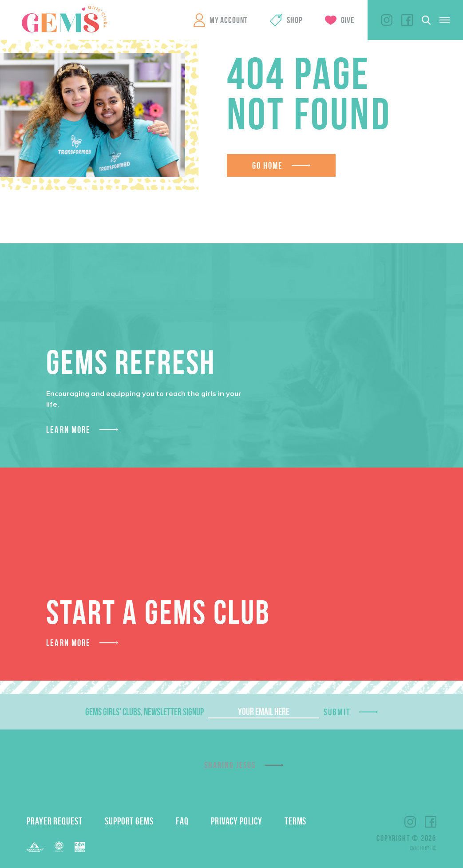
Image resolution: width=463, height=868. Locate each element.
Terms (296, 821)
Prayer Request (55, 821)
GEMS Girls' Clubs (64, 19)
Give (348, 20)
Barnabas (35, 847)
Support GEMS (129, 821)
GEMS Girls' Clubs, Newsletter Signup (144, 712)
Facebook (407, 20)
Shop (295, 20)
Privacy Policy (237, 821)
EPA (80, 847)
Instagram (387, 20)
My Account (229, 20)
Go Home (268, 165)
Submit (337, 712)
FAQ (182, 821)
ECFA (59, 847)
